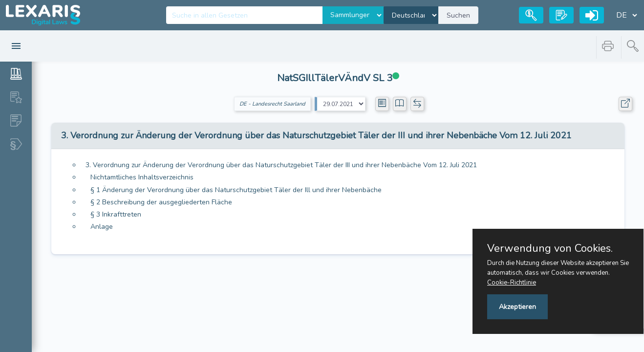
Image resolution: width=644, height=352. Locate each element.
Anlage (102, 227)
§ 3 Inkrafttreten (116, 214)
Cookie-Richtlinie (512, 283)
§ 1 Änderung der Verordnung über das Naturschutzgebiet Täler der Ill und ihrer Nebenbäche (236, 190)
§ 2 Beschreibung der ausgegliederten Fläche (161, 202)
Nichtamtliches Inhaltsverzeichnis (142, 177)
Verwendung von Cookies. (550, 248)
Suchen (458, 15)
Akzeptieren (517, 307)
